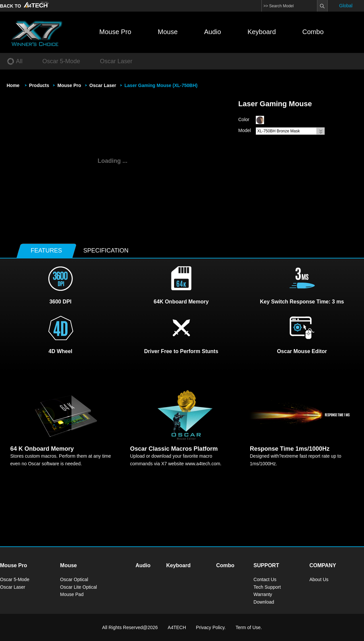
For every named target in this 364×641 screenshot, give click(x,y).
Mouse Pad (72, 594)
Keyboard (262, 32)
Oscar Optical (74, 579)
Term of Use (248, 627)
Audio (213, 32)
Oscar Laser (103, 85)
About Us (319, 579)
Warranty (263, 594)
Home (13, 85)
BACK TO (25, 6)
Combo (313, 32)
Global (346, 6)
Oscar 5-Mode (15, 579)
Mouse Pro (115, 32)
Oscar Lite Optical (79, 587)
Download (264, 602)
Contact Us (265, 579)
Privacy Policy (210, 627)
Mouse (168, 32)
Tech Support (267, 587)
